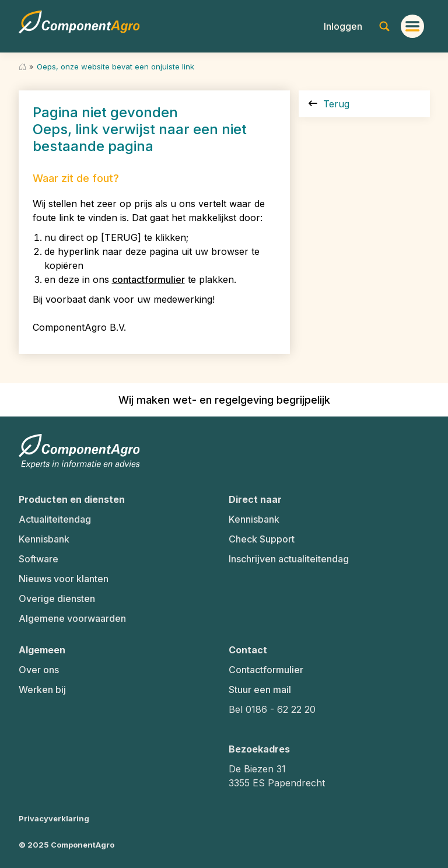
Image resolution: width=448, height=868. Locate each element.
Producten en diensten (72, 499)
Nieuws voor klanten (64, 579)
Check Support (262, 539)
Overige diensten (57, 598)
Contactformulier (266, 670)
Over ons (39, 670)
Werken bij (42, 689)
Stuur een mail (260, 689)
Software (38, 559)
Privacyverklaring (54, 818)
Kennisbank (44, 539)
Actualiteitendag (55, 519)
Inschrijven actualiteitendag (289, 559)
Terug (329, 104)
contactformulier (148, 279)
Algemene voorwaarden (72, 618)
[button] (343, 26)
